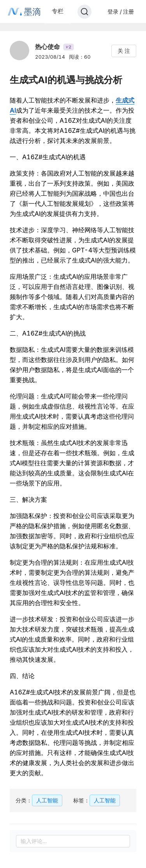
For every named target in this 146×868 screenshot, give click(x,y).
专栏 (58, 11)
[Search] (84, 12)
